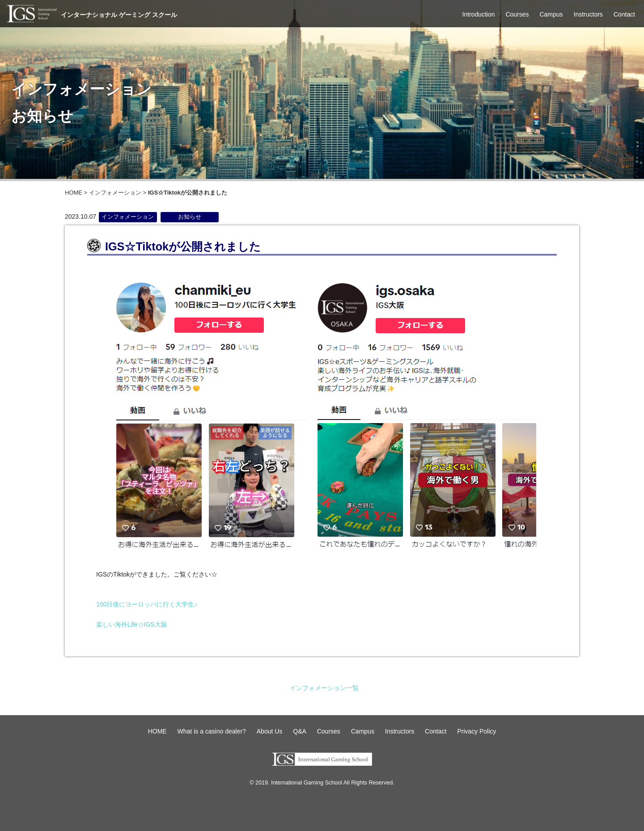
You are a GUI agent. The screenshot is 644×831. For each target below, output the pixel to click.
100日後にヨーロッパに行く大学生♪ (147, 604)
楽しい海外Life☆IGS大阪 (132, 624)
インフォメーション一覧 (324, 688)
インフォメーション (115, 193)
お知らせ (190, 217)
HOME (74, 193)
